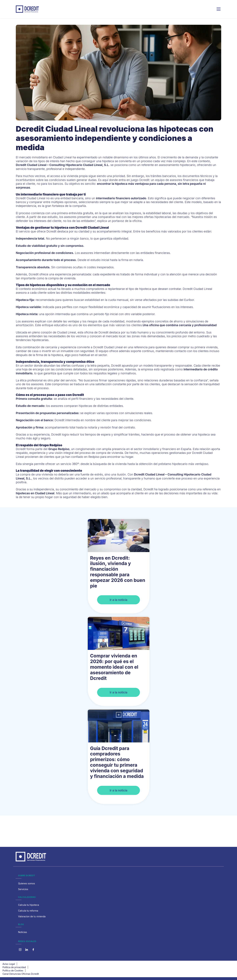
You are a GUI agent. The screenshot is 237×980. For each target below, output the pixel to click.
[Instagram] (20, 949)
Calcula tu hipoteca (29, 905)
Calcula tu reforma (28, 911)
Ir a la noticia (119, 600)
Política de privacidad (14, 967)
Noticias (23, 932)
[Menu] (219, 9)
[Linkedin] (33, 949)
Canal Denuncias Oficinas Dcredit (21, 974)
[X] (27, 949)
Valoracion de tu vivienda (32, 916)
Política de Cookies (13, 971)
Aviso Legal (9, 964)
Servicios (23, 889)
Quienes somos (26, 883)
